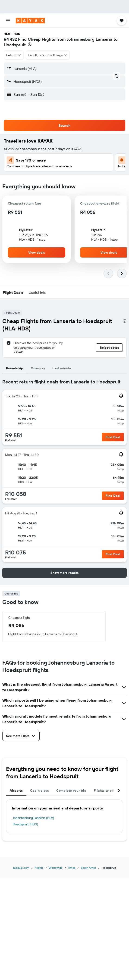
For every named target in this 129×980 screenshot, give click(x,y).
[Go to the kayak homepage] (30, 21)
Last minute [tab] (62, 368)
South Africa (88, 868)
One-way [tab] (38, 368)
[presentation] (30, 44)
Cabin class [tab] (39, 790)
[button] (8, 21)
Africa (72, 868)
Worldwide (56, 868)
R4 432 (10, 39)
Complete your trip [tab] (71, 790)
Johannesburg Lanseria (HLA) (33, 818)
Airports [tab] (16, 790)
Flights (39, 868)
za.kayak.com (21, 868)
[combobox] (14, 55)
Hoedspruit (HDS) (25, 824)
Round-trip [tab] (15, 368)
